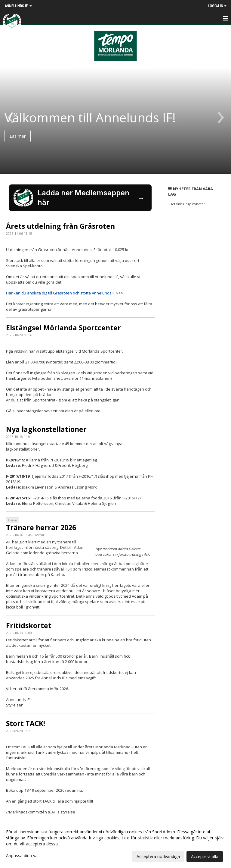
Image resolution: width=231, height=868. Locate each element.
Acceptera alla (205, 856)
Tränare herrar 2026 (41, 527)
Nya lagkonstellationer (46, 429)
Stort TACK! (26, 723)
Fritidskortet (29, 625)
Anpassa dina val (22, 856)
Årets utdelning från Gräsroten (60, 226)
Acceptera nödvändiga (158, 856)
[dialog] (115, 844)
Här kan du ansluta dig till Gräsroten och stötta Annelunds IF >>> (65, 293)
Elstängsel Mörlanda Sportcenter (63, 328)
